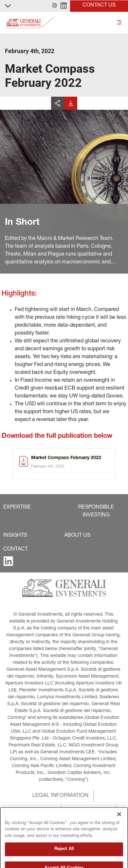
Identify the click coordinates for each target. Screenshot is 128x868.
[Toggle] (119, 23)
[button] (55, 6)
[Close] (119, 825)
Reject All (64, 860)
